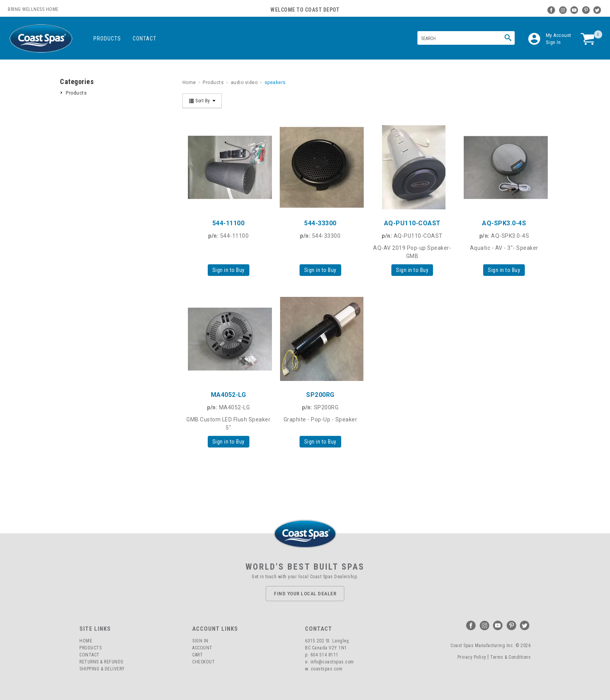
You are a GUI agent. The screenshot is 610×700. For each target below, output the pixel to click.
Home (86, 641)
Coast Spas (41, 39)
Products (107, 39)
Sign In (553, 42)
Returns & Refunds (101, 662)
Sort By (202, 101)
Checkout (203, 662)
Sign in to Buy (229, 270)
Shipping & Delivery (102, 669)
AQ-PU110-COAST (412, 223)
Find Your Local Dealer (305, 594)
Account (202, 648)
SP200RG (320, 395)
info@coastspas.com (332, 662)
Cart (197, 655)
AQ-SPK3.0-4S (504, 223)
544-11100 (229, 223)
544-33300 (320, 223)
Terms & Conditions (510, 657)
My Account (559, 35)
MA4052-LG (229, 395)
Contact (145, 39)
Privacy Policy (472, 657)
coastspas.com (327, 669)
